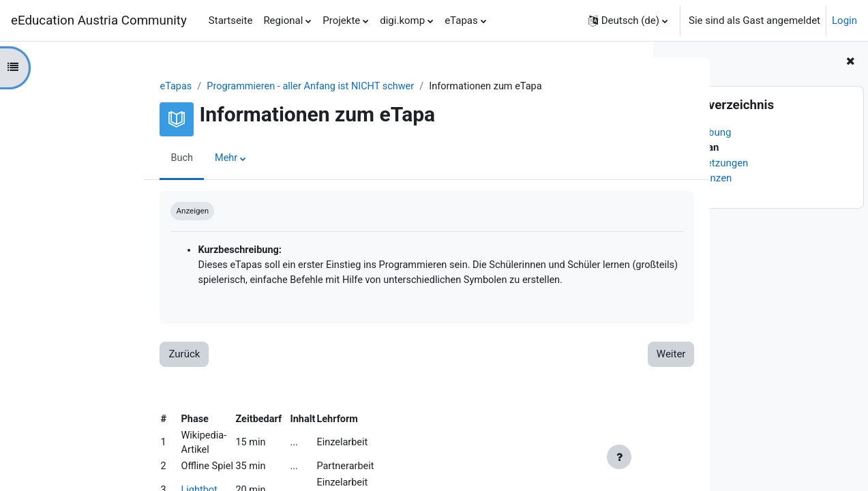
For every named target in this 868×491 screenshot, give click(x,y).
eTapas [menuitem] (461, 20)
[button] (628, 20)
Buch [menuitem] (93, 159)
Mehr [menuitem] (138, 159)
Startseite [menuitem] (231, 20)
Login (844, 20)
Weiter (581, 357)
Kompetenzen (700, 178)
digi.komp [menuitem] (402, 20)
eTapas (87, 87)
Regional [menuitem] (283, 20)
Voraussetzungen (708, 163)
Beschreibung (700, 132)
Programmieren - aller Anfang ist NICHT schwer (226, 87)
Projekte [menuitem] (341, 20)
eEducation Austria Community (99, 20)
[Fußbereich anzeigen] (619, 457)
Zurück (95, 357)
